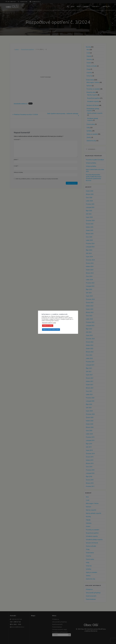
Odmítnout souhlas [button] (48, 326)
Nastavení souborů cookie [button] (49, 323)
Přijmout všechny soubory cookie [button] (51, 330)
